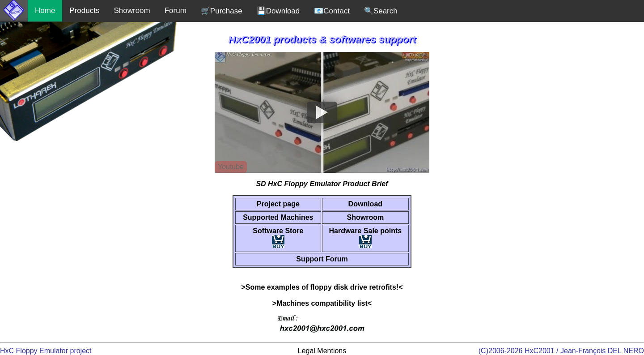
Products (84, 11)
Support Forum (322, 259)
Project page (278, 204)
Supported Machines (278, 217)
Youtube (231, 167)
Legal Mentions (322, 351)
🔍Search (381, 11)
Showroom (132, 11)
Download (365, 204)
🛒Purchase (222, 11)
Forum (176, 11)
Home (45, 11)
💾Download (278, 11)
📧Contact (332, 11)
